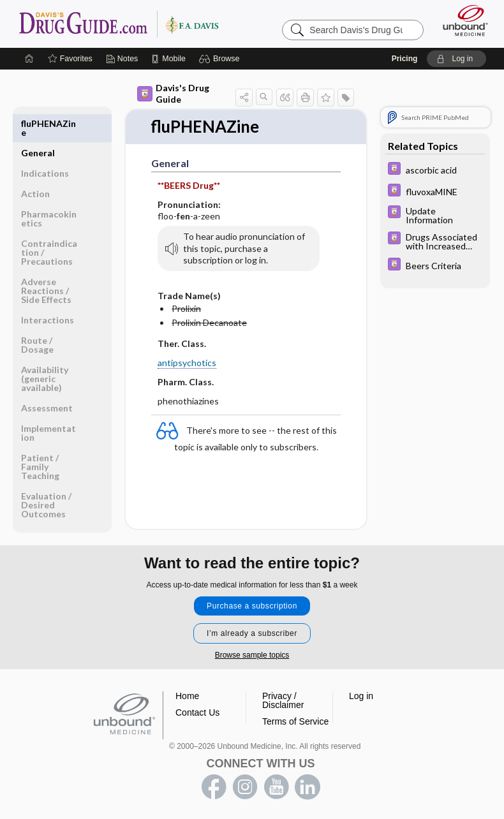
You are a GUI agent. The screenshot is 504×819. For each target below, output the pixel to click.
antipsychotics (187, 363)
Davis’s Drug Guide (118, 24)
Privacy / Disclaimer (283, 699)
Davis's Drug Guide (173, 93)
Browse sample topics (252, 654)
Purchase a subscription (252, 605)
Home (187, 695)
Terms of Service (295, 720)
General (38, 123)
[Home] (29, 59)
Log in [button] (361, 695)
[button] (221, 59)
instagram (245, 786)
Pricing (405, 59)
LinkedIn (308, 786)
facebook (214, 786)
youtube (276, 786)
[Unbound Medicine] (461, 20)
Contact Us (197, 711)
